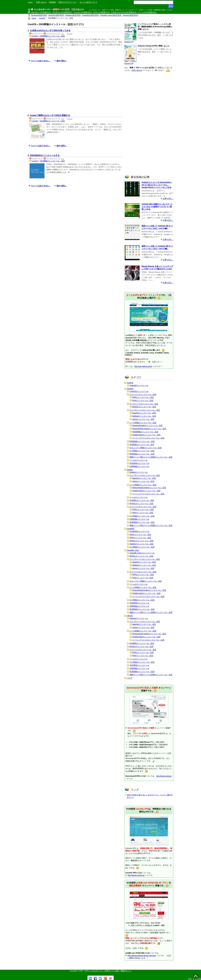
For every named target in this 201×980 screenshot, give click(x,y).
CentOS (35, 36)
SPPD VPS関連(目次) (102, 12)
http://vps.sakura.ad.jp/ (143, 366)
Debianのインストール (139, 472)
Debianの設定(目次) (73, 15)
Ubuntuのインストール (139, 618)
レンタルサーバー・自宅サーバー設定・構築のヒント (110, 971)
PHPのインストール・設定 (143, 397)
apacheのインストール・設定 (144, 413)
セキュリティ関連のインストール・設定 (146, 448)
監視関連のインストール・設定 (142, 454)
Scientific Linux (133, 550)
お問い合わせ (41, 2)
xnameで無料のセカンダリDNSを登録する (50, 115)
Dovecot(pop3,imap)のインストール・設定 (149, 429)
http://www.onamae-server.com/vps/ (142, 956)
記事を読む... (168, 199)
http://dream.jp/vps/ (164, 776)
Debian (130, 470)
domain (70, 34)
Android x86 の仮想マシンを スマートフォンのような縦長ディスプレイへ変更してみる (157, 207)
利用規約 (52, 2)
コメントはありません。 (41, 61)
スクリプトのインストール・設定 (143, 395)
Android (130, 383)
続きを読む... (61, 61)
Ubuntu (130, 616)
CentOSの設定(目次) (56, 15)
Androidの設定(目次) (39, 15)
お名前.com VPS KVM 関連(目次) (124, 12)
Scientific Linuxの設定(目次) (111, 15)
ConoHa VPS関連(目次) (83, 12)
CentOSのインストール (139, 391)
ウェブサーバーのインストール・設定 (145, 410)
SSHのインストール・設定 (140, 535)
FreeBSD (131, 529)
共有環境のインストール (139, 463)
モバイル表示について (88, 2)
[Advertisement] (76, 90)
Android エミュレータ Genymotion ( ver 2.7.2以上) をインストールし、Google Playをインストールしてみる (157, 185)
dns (63, 34)
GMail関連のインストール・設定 (145, 432)
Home (30, 2)
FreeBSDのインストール (140, 531)
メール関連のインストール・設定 (143, 423)
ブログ (130, 678)
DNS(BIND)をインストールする (45, 155)
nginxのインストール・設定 (143, 419)
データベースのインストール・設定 (144, 404)
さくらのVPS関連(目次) (148, 12)
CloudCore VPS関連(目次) (62, 12)
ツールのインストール (139, 460)
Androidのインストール (139, 385)
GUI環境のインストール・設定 (142, 445)
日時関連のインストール (139, 466)
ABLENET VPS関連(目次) (41, 12)
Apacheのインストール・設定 (142, 544)
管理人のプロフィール (67, 2)
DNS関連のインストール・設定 (52, 36)
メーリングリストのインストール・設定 (148, 438)
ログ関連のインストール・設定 (142, 451)
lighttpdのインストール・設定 (144, 416)
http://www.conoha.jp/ (136, 875)
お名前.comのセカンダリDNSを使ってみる (50, 30)
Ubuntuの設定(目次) (131, 15)
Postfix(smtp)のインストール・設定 (146, 435)
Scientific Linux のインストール (142, 553)
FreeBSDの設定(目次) (91, 15)
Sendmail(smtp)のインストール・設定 (147, 426)
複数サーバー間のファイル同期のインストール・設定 (151, 457)
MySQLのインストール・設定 (144, 407)
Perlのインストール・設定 (143, 400)
